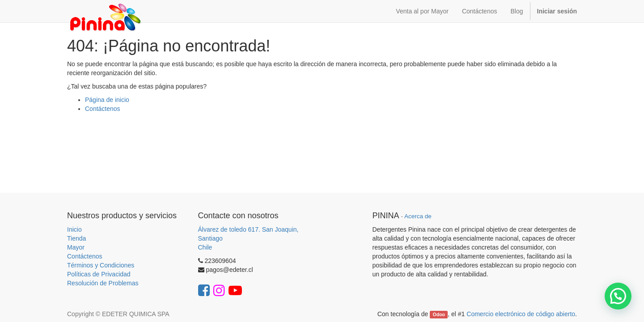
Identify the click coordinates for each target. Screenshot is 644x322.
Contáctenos (103, 109)
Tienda (76, 238)
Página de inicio (107, 100)
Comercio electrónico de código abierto (521, 314)
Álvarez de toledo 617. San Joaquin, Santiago (248, 234)
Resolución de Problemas (103, 283)
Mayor (76, 247)
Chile (205, 247)
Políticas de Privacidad (99, 274)
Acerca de (418, 216)
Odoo (439, 314)
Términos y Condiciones (101, 265)
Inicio (74, 229)
